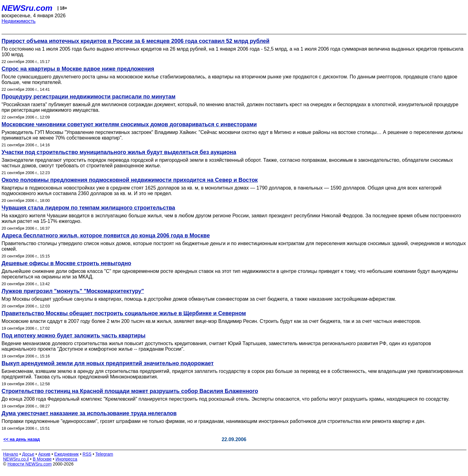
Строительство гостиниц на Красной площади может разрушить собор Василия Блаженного (130, 391)
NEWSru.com (27, 8)
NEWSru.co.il (16, 459)
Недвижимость (19, 21)
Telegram (104, 454)
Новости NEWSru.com (30, 464)
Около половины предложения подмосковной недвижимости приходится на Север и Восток (130, 180)
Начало (11, 454)
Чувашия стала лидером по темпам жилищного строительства (88, 208)
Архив (44, 454)
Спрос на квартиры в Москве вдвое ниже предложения (78, 69)
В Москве (42, 459)
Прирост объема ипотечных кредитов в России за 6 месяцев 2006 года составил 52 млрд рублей (135, 41)
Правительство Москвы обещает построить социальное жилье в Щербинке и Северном (124, 313)
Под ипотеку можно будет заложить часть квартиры (74, 336)
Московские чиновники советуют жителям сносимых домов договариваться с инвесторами (129, 124)
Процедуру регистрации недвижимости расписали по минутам (89, 97)
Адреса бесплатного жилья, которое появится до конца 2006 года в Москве (106, 236)
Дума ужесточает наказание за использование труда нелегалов (89, 413)
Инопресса (67, 459)
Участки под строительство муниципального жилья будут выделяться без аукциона (119, 152)
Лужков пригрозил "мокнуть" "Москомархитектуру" (73, 291)
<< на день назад (22, 439)
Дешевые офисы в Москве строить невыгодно (66, 263)
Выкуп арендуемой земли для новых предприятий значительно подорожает (108, 363)
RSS (87, 454)
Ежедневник (67, 454)
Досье (28, 454)
